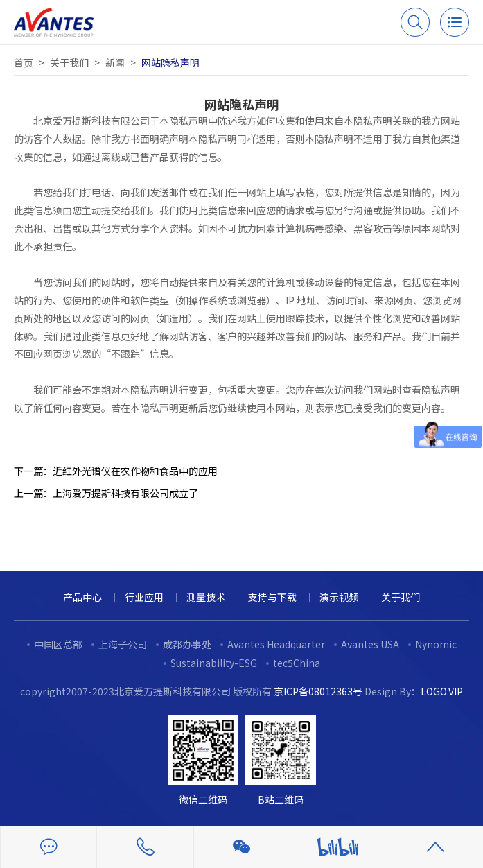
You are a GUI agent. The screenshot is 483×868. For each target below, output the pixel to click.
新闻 (115, 62)
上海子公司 (123, 644)
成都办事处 (187, 644)
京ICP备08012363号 (318, 691)
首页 (24, 62)
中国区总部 (58, 644)
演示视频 (339, 597)
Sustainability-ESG (214, 663)
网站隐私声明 (170, 62)
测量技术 (206, 597)
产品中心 (82, 597)
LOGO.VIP (442, 691)
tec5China (297, 663)
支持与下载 (272, 597)
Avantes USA (370, 644)
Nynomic (436, 644)
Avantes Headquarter (276, 644)
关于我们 (69, 62)
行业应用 (144, 597)
